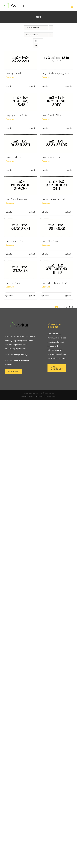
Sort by (33, 28)
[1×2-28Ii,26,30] (57, 228)
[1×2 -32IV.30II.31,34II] (57, 186)
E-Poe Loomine (40, 396)
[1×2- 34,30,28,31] (20, 228)
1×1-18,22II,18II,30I (52, 115)
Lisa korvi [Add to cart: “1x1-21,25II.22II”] (10, 170)
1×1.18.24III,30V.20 (16, 199)
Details (33, 86)
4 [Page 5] (67, 307)
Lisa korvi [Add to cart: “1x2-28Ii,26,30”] (46, 254)
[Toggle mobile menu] (72, 7)
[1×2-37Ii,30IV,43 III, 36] (57, 270)
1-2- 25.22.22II (14, 73)
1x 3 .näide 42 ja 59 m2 (55, 73)
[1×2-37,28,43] (20, 270)
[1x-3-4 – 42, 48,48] (20, 102)
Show (32, 35)
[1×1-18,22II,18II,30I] (57, 102)
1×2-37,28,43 (13, 283)
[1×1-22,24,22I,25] (57, 144)
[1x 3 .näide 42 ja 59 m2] (57, 60)
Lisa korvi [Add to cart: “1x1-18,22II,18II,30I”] (46, 128)
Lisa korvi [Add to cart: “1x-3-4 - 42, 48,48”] (10, 128)
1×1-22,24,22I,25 (51, 157)
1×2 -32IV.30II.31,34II (54, 199)
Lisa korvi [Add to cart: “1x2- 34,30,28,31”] (10, 254)
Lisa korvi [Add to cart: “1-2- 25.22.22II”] (10, 86)
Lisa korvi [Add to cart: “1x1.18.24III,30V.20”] (10, 212)
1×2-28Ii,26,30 (50, 241)
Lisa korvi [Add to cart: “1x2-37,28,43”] (10, 296)
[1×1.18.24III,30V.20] (20, 186)
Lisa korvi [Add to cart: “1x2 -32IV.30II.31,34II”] (46, 212)
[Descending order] (51, 28)
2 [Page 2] (60, 307)
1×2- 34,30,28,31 (15, 241)
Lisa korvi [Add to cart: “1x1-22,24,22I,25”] (46, 170)
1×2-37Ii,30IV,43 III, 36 (55, 283)
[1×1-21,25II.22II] (20, 144)
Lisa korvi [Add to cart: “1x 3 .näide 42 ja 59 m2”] (46, 86)
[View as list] (36, 46)
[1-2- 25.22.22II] (20, 60)
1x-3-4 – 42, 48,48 (16, 115)
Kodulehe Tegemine (27, 396)
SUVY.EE (8, 361)
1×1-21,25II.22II (14, 157)
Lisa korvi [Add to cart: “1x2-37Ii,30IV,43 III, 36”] (46, 296)
